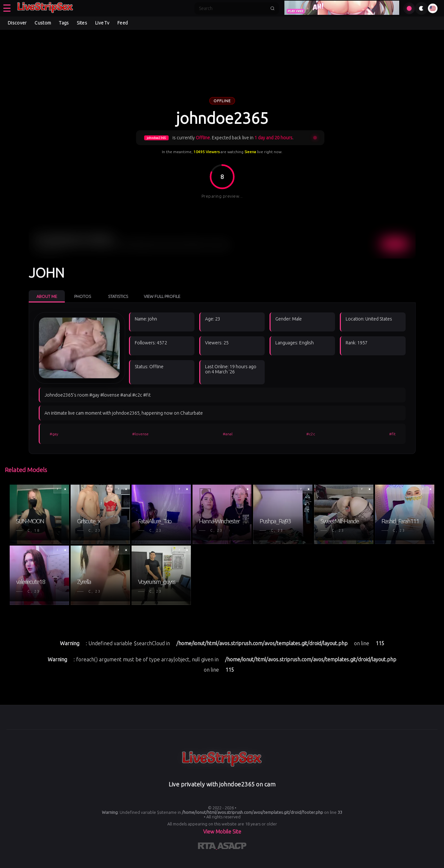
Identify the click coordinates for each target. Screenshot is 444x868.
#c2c (311, 434)
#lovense (140, 434)
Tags (64, 23)
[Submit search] (272, 8)
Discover (17, 23)
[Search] (232, 8)
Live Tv (102, 23)
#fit (392, 434)
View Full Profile (162, 296)
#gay (54, 434)
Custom (43, 23)
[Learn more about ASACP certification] (232, 847)
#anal (228, 434)
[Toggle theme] (421, 8)
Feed (123, 23)
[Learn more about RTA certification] (208, 847)
